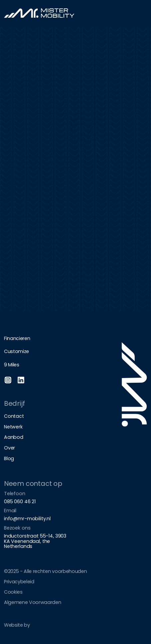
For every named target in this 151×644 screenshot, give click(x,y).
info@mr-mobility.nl (27, 519)
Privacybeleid (19, 582)
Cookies (13, 592)
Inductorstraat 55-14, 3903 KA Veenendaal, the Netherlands (35, 541)
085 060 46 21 (20, 502)
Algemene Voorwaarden (33, 602)
